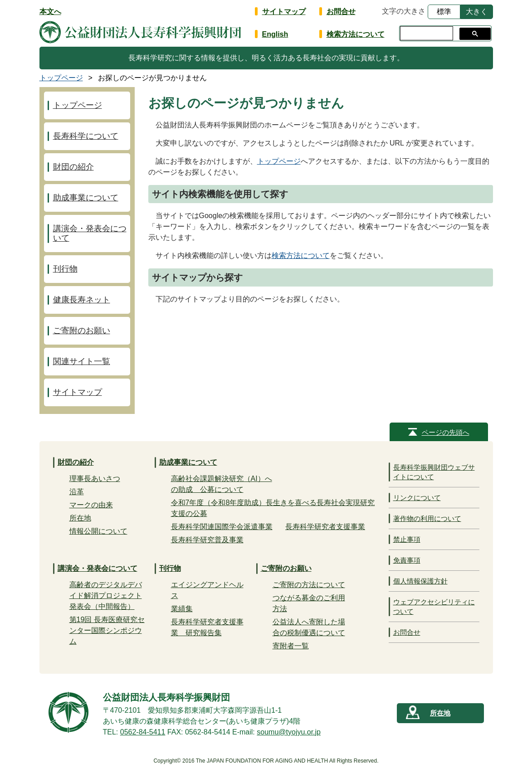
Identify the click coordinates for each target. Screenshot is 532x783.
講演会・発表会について (90, 233)
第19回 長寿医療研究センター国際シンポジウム (107, 630)
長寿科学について (86, 136)
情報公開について (98, 531)
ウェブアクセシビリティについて (434, 607)
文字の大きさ (404, 11)
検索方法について (356, 34)
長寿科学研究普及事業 (207, 540)
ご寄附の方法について (309, 585)
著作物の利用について (427, 518)
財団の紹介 (73, 167)
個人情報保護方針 (420, 581)
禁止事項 (407, 539)
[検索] (426, 34)
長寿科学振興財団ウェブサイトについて (434, 472)
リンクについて (417, 498)
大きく (477, 12)
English (275, 34)
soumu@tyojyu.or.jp (289, 732)
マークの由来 (91, 505)
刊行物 (65, 269)
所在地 (80, 518)
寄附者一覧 (291, 646)
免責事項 (407, 560)
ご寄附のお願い (82, 331)
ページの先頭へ (446, 432)
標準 (444, 12)
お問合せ (341, 12)
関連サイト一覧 (82, 361)
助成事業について (86, 198)
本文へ (50, 12)
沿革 (77, 492)
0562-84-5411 (143, 732)
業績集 (182, 609)
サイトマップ (284, 12)
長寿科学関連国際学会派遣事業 (222, 527)
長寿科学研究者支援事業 (325, 527)
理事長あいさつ (95, 479)
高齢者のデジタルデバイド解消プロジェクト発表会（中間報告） (106, 596)
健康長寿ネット (82, 300)
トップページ (279, 161)
